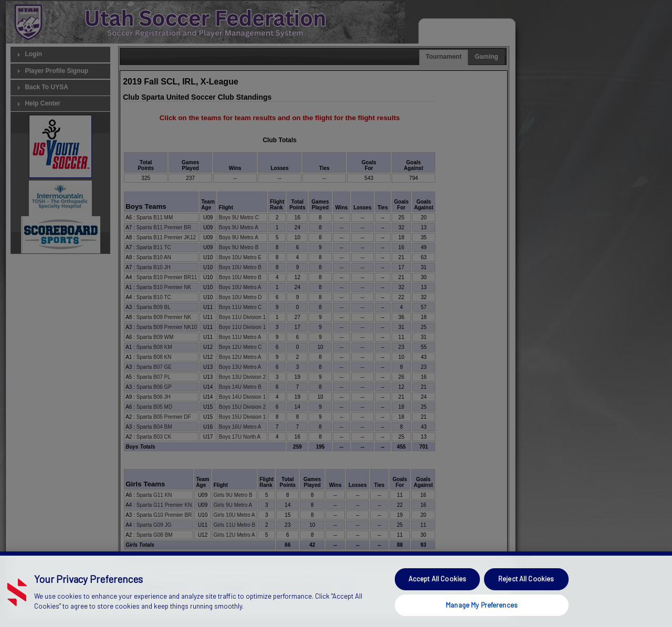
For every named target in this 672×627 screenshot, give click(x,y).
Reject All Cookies (526, 598)
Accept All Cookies (437, 598)
